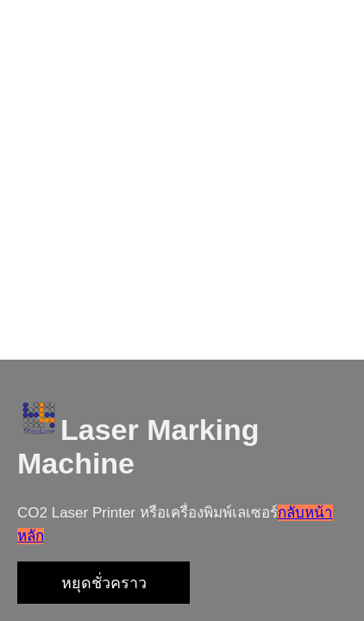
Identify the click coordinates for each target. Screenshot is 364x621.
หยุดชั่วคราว (104, 583)
